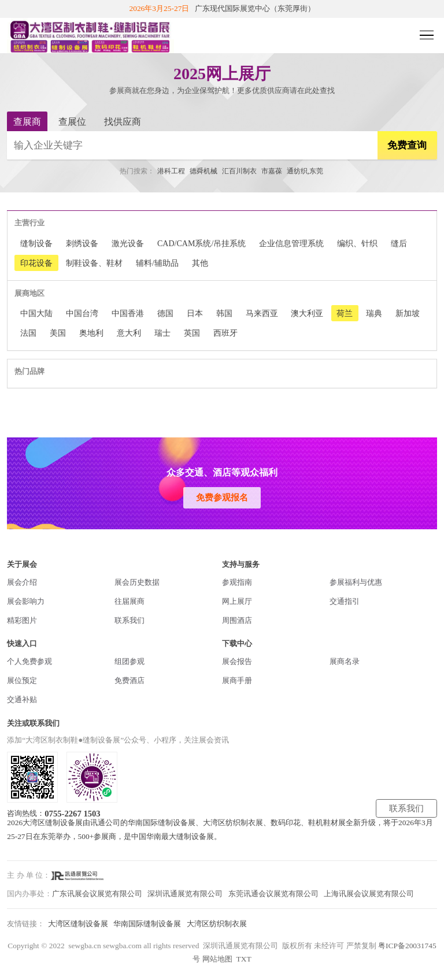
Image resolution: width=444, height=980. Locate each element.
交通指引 (345, 601)
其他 (200, 263)
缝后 (399, 243)
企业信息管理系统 (291, 243)
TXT (243, 959)
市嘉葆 (272, 171)
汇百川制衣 (239, 171)
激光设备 (128, 243)
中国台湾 (82, 313)
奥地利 (91, 333)
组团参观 (129, 661)
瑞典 (374, 313)
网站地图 (217, 959)
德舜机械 (203, 171)
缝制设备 (36, 243)
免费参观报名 (222, 498)
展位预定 (22, 680)
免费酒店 (129, 680)
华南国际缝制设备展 (147, 924)
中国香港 (128, 313)
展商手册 (237, 680)
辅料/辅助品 (157, 263)
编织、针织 (357, 243)
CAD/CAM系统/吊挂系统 (201, 243)
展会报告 (237, 661)
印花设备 (36, 263)
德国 (165, 313)
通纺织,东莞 (305, 171)
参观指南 (237, 582)
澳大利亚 (307, 313)
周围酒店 (237, 620)
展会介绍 (22, 582)
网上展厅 (237, 601)
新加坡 (408, 313)
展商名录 (345, 661)
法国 (28, 333)
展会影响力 (26, 601)
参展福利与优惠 (356, 582)
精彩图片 (22, 620)
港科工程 (171, 171)
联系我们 (129, 620)
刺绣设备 (82, 243)
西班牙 (225, 333)
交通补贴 (22, 699)
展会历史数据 (137, 582)
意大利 (129, 333)
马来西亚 (262, 313)
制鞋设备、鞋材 (94, 263)
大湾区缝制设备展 (78, 924)
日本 (195, 313)
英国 (192, 333)
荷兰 (345, 313)
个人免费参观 (29, 661)
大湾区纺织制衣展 (217, 924)
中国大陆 (36, 313)
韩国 (224, 313)
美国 (58, 333)
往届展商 (129, 601)
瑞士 (162, 333)
